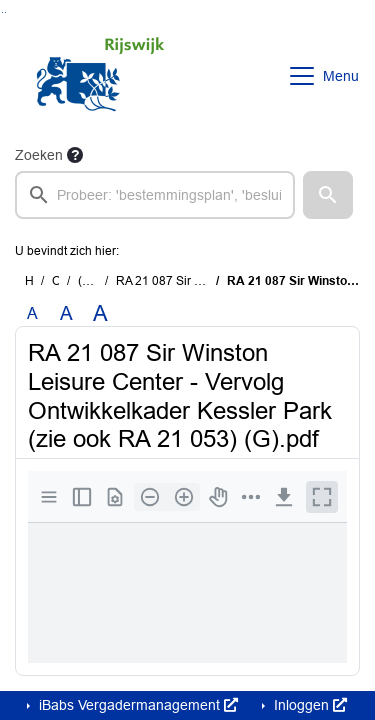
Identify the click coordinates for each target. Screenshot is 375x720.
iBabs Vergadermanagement (136, 705)
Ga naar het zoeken (2, 12)
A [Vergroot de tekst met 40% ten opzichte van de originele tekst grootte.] (100, 314)
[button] (328, 195)
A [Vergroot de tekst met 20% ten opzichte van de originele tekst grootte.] (66, 313)
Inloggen (308, 705)
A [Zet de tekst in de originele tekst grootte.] (32, 313)
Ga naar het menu (5, 12)
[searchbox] (155, 195)
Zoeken (39, 155)
